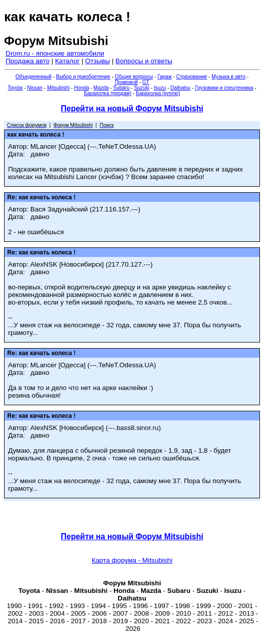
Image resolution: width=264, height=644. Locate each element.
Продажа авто (28, 61)
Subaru (122, 88)
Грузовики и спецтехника (224, 88)
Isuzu (160, 88)
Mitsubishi (58, 88)
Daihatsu (180, 88)
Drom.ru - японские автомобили (55, 53)
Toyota (15, 88)
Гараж (165, 77)
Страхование (192, 77)
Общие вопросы (134, 77)
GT (146, 82)
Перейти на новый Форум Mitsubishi (132, 109)
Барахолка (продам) (108, 93)
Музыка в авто (228, 77)
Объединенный (34, 77)
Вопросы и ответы (144, 61)
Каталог (67, 61)
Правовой (126, 82)
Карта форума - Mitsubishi (132, 560)
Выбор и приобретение (83, 77)
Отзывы (98, 61)
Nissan (35, 88)
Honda (81, 88)
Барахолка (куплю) (158, 93)
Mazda (101, 88)
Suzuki (142, 88)
